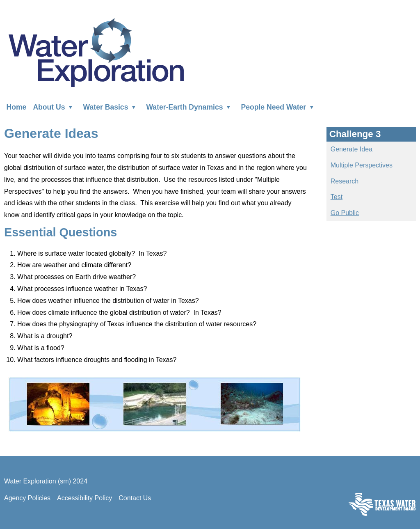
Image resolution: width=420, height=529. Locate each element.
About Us (55, 107)
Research (345, 181)
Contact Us (135, 498)
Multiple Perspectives (362, 165)
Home (17, 107)
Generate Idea (352, 149)
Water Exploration (96, 52)
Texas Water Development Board (382, 504)
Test (337, 197)
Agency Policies (27, 498)
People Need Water (279, 107)
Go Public (345, 213)
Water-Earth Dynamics (190, 107)
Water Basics (112, 107)
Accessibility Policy (84, 498)
